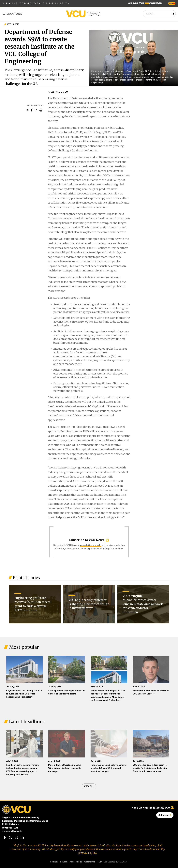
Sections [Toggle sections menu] (13, 14)
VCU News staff (59, 92)
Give (172, 3)
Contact (54, 862)
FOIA (100, 862)
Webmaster (90, 862)
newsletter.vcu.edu (91, 545)
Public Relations (11, 824)
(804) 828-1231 (10, 828)
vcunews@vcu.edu (12, 831)
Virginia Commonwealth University (36, 3)
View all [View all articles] (89, 786)
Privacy (64, 862)
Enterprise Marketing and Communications (25, 821)
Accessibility (76, 862)
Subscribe (165, 815)
